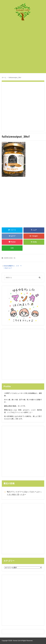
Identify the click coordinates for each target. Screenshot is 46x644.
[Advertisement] (23, 48)
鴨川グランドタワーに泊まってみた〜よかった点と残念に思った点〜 (24, 493)
